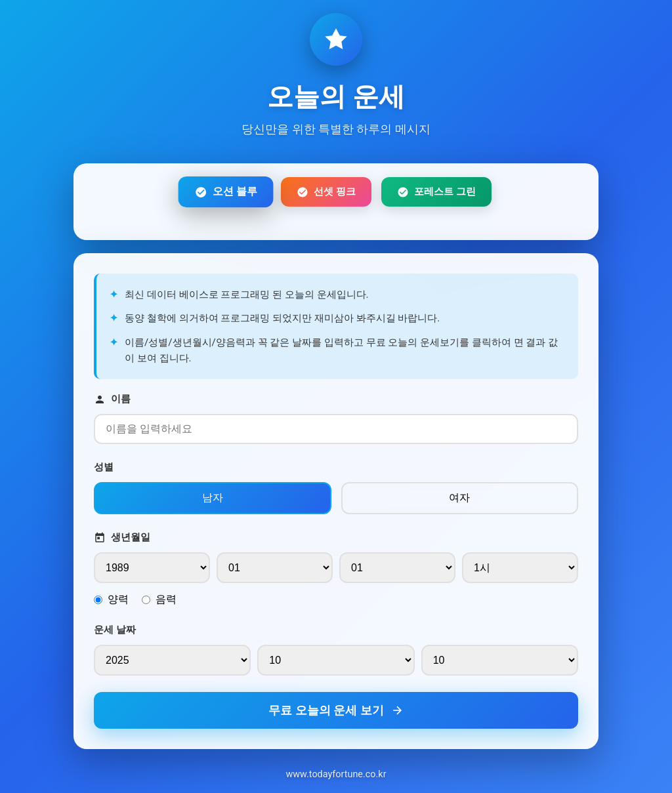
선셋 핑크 (326, 192)
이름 (112, 399)
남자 (213, 498)
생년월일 (122, 538)
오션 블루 (225, 192)
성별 (104, 467)
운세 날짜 (115, 630)
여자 (459, 498)
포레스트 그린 (436, 192)
